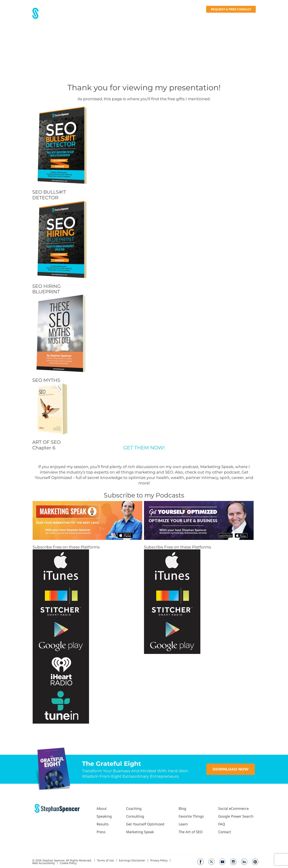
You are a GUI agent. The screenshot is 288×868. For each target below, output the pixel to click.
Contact (250, 17)
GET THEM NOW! (144, 448)
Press (124, 17)
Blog (184, 17)
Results (111, 17)
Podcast (169, 17)
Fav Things (199, 17)
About (97, 17)
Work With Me (144, 17)
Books (233, 17)
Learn (217, 17)
